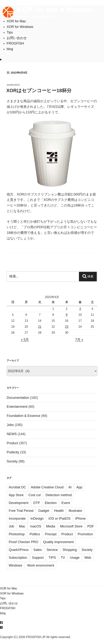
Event (66, 503)
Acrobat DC (17, 487)
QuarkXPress (19, 550)
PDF (91, 526)
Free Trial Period (21, 511)
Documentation (18, 398)
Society (12, 461)
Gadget (44, 511)
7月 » (79, 340)
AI (70, 487)
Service (52, 550)
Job (11, 526)
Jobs (10, 425)
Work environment (41, 565)
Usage (75, 558)
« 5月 (25, 340)
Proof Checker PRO (23, 542)
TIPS (52, 558)
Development (19, 503)
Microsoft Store (71, 526)
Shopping (70, 550)
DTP (37, 503)
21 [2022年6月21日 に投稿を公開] (40, 327)
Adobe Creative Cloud (47, 487)
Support (38, 558)
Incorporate (17, 519)
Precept (51, 534)
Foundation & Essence (23, 416)
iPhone (80, 519)
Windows (16, 565)
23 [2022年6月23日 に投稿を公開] (67, 327)
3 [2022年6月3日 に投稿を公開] (80, 309)
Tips (10, 32)
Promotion (85, 534)
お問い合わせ (17, 38)
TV (63, 558)
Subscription (18, 558)
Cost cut (35, 495)
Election (51, 503)
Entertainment (17, 407)
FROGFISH (15, 43)
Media (51, 526)
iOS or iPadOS (59, 519)
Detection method (59, 495)
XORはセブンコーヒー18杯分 (39, 90)
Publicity (13, 452)
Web (88, 558)
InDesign (37, 519)
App (79, 487)
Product (12, 443)
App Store (16, 495)
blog (10, 49)
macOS (36, 526)
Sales (38, 550)
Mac (22, 526)
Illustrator (75, 511)
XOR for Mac (16, 21)
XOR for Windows (20, 27)
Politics (35, 534)
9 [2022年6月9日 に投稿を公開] (67, 315)
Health (59, 511)
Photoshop (17, 534)
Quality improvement (58, 542)
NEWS (12, 434)
